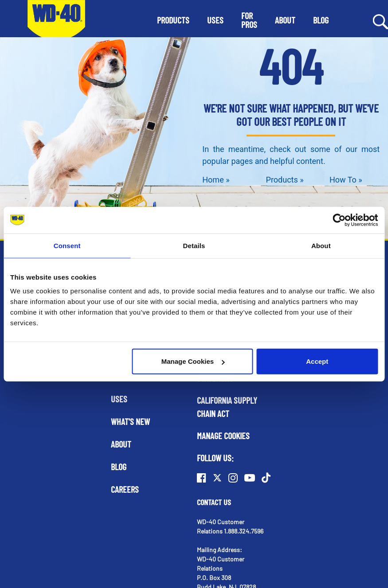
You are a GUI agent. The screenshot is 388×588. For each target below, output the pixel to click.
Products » (285, 180)
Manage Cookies (193, 361)
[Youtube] (250, 478)
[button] (173, 20)
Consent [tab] (67, 245)
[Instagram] (233, 478)
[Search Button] (380, 21)
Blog (119, 467)
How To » (346, 180)
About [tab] (321, 245)
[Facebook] (202, 478)
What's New (130, 421)
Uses (119, 399)
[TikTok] (266, 478)
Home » (216, 180)
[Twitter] (217, 478)
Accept (317, 361)
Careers (125, 489)
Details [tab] (194, 245)
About (121, 444)
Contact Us (214, 502)
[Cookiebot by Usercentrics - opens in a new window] (339, 220)
